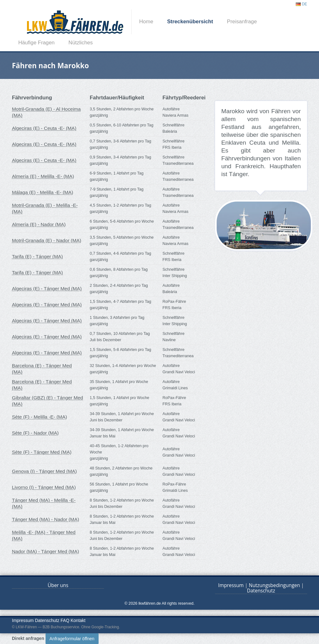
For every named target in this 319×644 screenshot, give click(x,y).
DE (301, 4)
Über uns (58, 585)
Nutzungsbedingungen (275, 585)
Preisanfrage (242, 22)
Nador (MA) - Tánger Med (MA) (46, 551)
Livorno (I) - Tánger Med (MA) (44, 487)
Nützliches (81, 43)
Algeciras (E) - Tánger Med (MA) (47, 289)
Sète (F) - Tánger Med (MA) (42, 452)
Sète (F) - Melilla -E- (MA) (39, 417)
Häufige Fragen (36, 43)
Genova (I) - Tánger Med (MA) (44, 471)
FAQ (65, 620)
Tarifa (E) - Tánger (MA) (37, 256)
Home (146, 22)
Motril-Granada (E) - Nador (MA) (47, 240)
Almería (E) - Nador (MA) (39, 224)
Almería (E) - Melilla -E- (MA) (43, 176)
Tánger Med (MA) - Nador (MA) (46, 519)
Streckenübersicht (190, 22)
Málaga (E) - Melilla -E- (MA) (43, 192)
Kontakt (78, 620)
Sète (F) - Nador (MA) (35, 433)
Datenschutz (261, 591)
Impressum (231, 585)
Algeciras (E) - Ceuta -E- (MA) (44, 128)
